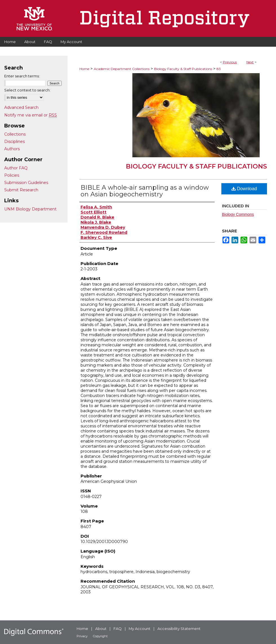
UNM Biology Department (30, 209)
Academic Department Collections (122, 69)
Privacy (82, 636)
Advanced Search (21, 107)
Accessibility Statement (179, 629)
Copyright (100, 636)
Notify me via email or (31, 115)
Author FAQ (16, 168)
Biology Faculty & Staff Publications (183, 69)
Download (244, 189)
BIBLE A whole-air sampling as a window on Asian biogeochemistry (145, 191)
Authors (12, 149)
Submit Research (21, 190)
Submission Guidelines (26, 183)
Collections (15, 134)
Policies (12, 175)
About (101, 629)
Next (250, 62)
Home (84, 69)
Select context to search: (27, 90)
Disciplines (15, 142)
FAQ (118, 629)
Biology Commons (238, 214)
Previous (230, 62)
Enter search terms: (22, 76)
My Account (140, 629)
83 (219, 69)
